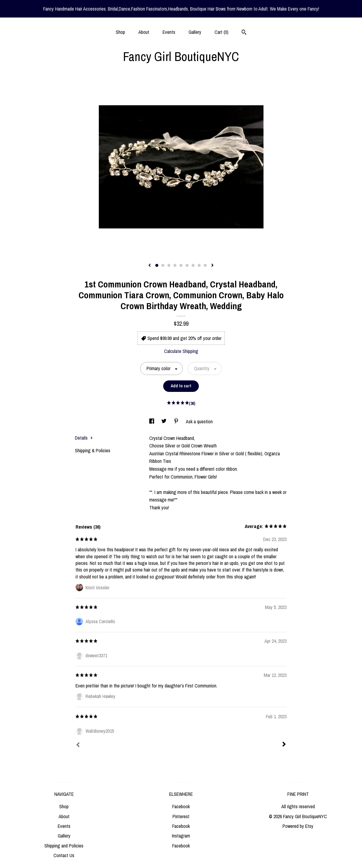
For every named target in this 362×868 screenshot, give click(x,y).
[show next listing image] (212, 266)
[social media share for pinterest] (177, 421)
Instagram (181, 836)
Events (169, 32)
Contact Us (64, 855)
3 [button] (169, 265)
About (144, 32)
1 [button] (157, 265)
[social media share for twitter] (165, 421)
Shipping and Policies (64, 846)
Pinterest (181, 816)
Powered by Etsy (298, 826)
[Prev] (78, 745)
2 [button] (163, 265)
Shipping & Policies (93, 450)
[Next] (284, 745)
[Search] (244, 33)
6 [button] (187, 265)
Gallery (195, 32)
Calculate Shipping (181, 351)
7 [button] (193, 265)
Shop (120, 32)
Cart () (221, 32)
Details (84, 438)
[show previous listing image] (150, 266)
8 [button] (199, 265)
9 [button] (205, 265)
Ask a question (199, 421)
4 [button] (175, 265)
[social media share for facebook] (152, 421)
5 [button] (181, 265)
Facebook (181, 806)
